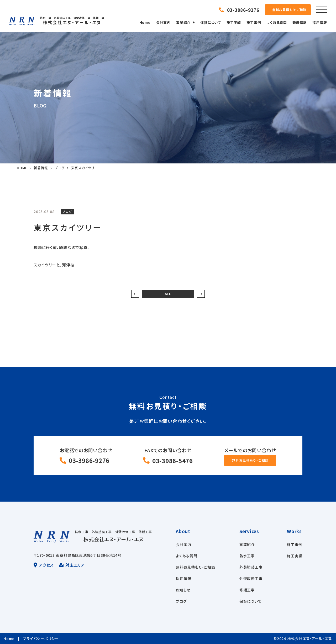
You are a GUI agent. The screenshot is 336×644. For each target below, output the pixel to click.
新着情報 (300, 22)
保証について (211, 22)
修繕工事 (247, 590)
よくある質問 (277, 22)
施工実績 (234, 22)
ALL (168, 294)
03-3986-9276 (89, 461)
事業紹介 (184, 22)
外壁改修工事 (251, 579)
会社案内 (164, 22)
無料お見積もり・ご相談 (195, 567)
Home (146, 22)
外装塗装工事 (251, 567)
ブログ (181, 601)
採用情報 (320, 22)
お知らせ (183, 590)
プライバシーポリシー (41, 639)
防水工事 (247, 556)
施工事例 (254, 22)
